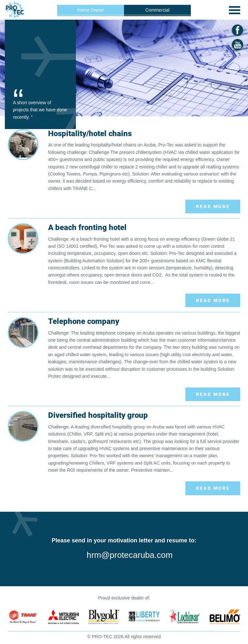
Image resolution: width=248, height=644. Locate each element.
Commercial (157, 10)
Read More (213, 206)
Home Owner (90, 10)
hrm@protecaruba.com (129, 555)
